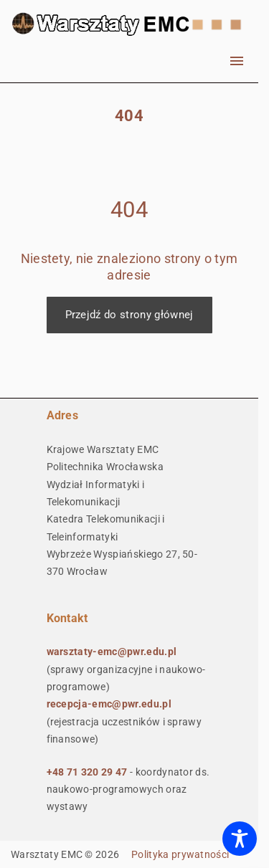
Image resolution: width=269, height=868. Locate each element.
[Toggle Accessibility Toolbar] (240, 839)
